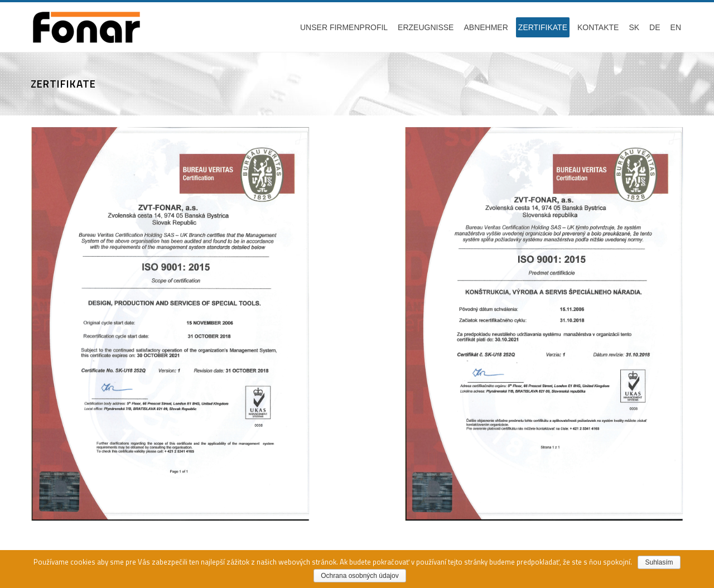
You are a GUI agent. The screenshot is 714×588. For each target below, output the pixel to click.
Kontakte (598, 27)
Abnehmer (486, 27)
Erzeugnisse (426, 27)
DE (655, 27)
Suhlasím (659, 562)
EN (676, 27)
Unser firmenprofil (344, 27)
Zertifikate (543, 27)
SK (634, 27)
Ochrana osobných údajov (360, 576)
